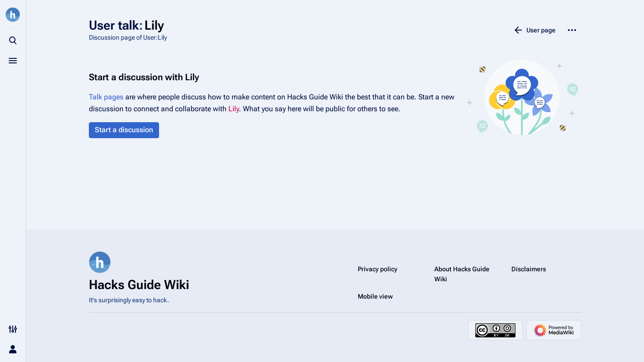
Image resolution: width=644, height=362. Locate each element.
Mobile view (375, 296)
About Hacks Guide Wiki (462, 274)
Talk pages (106, 97)
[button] (124, 130)
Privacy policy (378, 269)
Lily (234, 109)
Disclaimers (529, 269)
